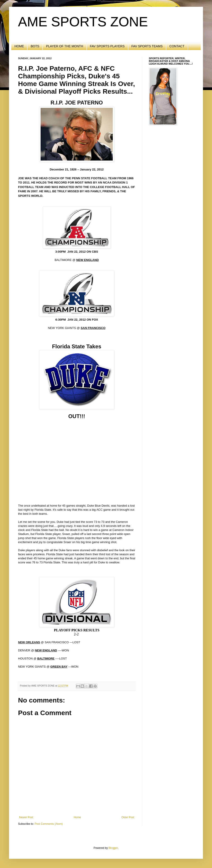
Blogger (113, 848)
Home (77, 817)
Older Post (128, 817)
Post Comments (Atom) (49, 824)
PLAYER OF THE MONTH (65, 46)
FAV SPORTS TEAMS (147, 46)
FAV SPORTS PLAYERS (107, 46)
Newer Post (26, 817)
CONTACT (177, 46)
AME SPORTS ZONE (83, 22)
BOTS (35, 46)
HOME (19, 46)
